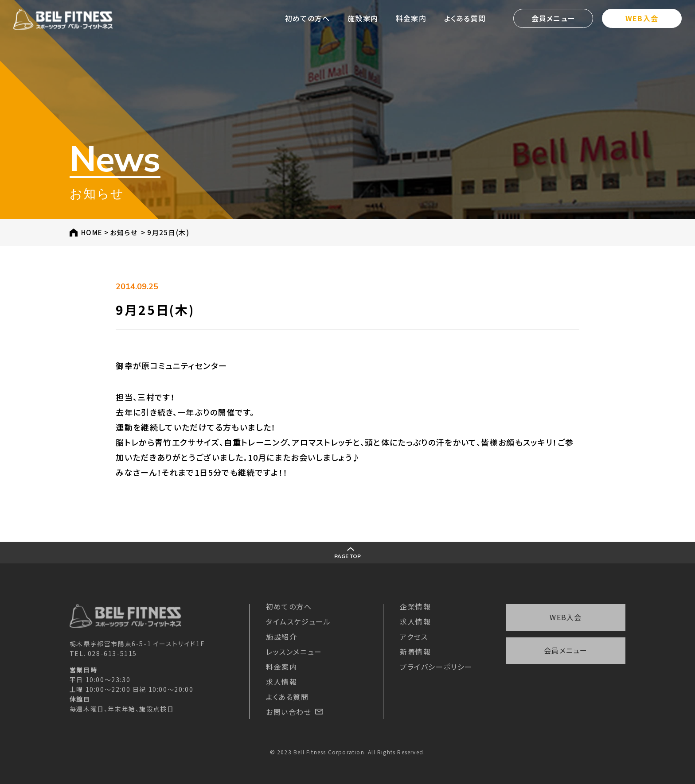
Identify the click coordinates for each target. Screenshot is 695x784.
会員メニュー (553, 18)
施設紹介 (281, 637)
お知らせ (124, 232)
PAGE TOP (347, 553)
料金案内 (411, 18)
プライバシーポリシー (436, 667)
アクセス (414, 637)
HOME (92, 232)
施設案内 (363, 18)
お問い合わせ (295, 712)
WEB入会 (642, 18)
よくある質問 (465, 18)
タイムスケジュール (298, 621)
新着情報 (415, 652)
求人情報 (281, 682)
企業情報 (415, 606)
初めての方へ (307, 18)
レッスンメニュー (294, 652)
